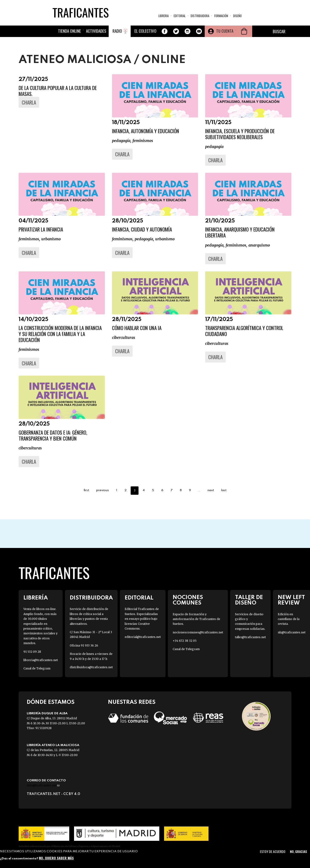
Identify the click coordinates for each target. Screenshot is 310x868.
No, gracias (298, 851)
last (224, 490)
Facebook (165, 31)
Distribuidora (200, 16)
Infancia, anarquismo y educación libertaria (240, 232)
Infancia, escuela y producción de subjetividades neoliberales (240, 134)
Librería (36, 598)
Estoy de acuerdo (273, 851)
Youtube (199, 31)
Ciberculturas (124, 337)
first (86, 490)
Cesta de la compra (244, 31)
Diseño (237, 16)
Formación (221, 16)
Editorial (180, 16)
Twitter (176, 31)
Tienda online (69, 31)
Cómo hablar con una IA (137, 328)
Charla (29, 102)
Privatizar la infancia (41, 229)
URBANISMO (51, 239)
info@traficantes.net (43, 785)
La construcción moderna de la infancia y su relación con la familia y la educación (60, 334)
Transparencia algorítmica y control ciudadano (244, 331)
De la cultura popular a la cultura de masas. (58, 91)
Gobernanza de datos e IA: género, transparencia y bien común (53, 435)
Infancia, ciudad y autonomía (142, 229)
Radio (117, 31)
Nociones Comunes (188, 600)
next (211, 490)
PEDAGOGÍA (121, 141)
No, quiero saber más (56, 858)
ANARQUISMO (259, 245)
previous (103, 490)
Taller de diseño (249, 600)
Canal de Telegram (37, 668)
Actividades (96, 31)
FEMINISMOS (143, 141)
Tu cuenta (225, 31)
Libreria (163, 16)
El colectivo (145, 31)
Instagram (187, 31)
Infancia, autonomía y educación (146, 131)
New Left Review (291, 600)
